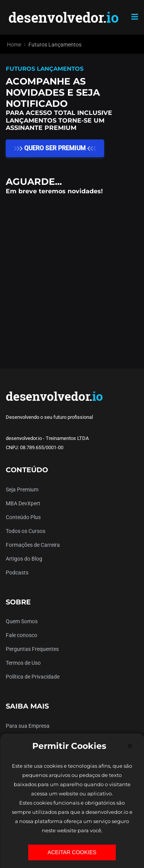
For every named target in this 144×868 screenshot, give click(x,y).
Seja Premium (22, 490)
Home (14, 45)
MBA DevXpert (23, 503)
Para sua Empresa (28, 726)
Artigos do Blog (24, 559)
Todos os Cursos (26, 531)
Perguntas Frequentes (32, 649)
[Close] (130, 746)
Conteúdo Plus (23, 517)
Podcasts (17, 573)
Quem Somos (22, 621)
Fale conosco (22, 635)
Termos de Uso (23, 663)
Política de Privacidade (33, 677)
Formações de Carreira (33, 545)
